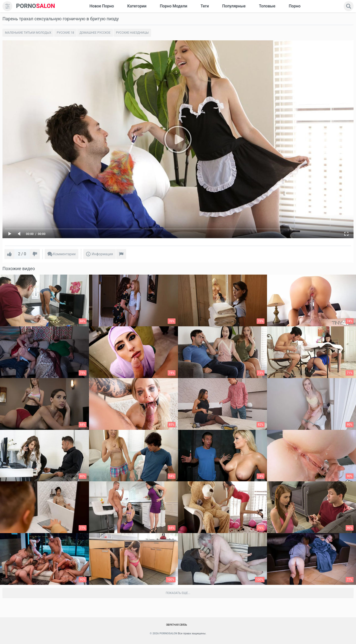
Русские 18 (65, 33)
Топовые (267, 6)
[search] (349, 6)
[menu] (7, 6)
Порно (295, 6)
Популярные (234, 6)
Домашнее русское (95, 33)
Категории (137, 6)
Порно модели (173, 6)
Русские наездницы (132, 33)
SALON (36, 6)
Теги (205, 6)
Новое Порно (102, 6)
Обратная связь (177, 625)
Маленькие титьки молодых (28, 33)
